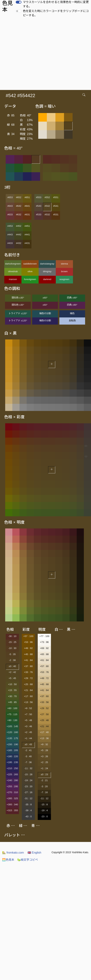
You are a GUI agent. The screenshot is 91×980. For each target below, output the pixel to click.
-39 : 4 (28, 810)
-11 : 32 (28, 768)
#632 (19, 215)
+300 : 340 (12, 804)
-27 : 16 (28, 792)
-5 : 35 (12, 654)
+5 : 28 (44, 750)
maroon (13, 279)
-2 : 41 (28, 750)
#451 (27, 226)
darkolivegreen (13, 264)
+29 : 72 (28, 678)
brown (64, 271)
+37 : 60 (44, 696)
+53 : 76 (44, 672)
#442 (19, 235)
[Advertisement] (34, 55)
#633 (10, 215)
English (34, 853)
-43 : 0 (28, 816)
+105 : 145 (12, 726)
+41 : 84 (28, 660)
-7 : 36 (28, 762)
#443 (10, 235)
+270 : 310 (12, 792)
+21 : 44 (44, 726)
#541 (56, 206)
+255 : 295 (12, 786)
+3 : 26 (44, 756)
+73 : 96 (44, 642)
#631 (27, 215)
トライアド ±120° (18, 313)
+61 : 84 (44, 660)
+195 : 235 (12, 762)
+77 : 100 (44, 636)
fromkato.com (13, 853)
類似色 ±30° (18, 298)
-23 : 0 (44, 816)
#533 (39, 215)
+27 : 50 (44, 714)
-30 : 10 (12, 636)
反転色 (72, 321)
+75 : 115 (12, 714)
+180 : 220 (12, 756)
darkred (47, 279)
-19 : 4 (44, 810)
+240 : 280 (12, 780)
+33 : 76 (28, 672)
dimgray (47, 271)
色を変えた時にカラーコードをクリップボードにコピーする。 (56, 13)
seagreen (64, 279)
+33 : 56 (44, 702)
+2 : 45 (28, 732)
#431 (27, 243)
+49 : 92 (28, 648)
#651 (27, 197)
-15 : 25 (12, 642)
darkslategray (47, 264)
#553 (39, 197)
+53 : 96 (28, 642)
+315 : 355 (12, 810)
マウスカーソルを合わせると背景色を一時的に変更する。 (56, 4)
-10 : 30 (12, 648)
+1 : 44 (28, 738)
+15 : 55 (12, 690)
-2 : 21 (44, 780)
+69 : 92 (44, 648)
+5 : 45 (12, 678)
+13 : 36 (44, 738)
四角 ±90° (72, 298)
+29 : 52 (44, 708)
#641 (27, 206)
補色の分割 (45, 313)
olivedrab (13, 271)
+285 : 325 (12, 798)
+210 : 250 (12, 768)
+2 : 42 (12, 672)
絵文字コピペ (28, 860)
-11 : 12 (44, 798)
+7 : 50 (28, 714)
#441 (27, 235)
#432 (19, 243)
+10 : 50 (12, 684)
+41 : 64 (44, 690)
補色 (72, 313)
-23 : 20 (28, 786)
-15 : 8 (44, 804)
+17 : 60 (28, 696)
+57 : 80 (44, 666)
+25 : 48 (44, 720)
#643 (10, 206)
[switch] (19, 2)
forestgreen (30, 279)
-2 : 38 (12, 660)
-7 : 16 (44, 792)
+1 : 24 (44, 768)
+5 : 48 (28, 720)
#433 (10, 243)
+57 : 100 (28, 636)
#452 (19, 226)
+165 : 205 (12, 750)
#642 (19, 206)
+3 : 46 (28, 726)
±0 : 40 (12, 666)
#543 (39, 206)
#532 (47, 215)
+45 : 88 (28, 654)
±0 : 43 (28, 744)
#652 (19, 197)
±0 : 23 (44, 774)
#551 (56, 197)
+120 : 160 (12, 732)
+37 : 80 (28, 666)
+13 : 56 (28, 702)
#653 (10, 197)
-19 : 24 (28, 780)
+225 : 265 (12, 774)
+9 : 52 (28, 708)
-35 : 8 (28, 804)
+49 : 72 (44, 678)
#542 (47, 206)
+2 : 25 (44, 762)
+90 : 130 (12, 720)
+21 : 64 (28, 690)
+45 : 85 (12, 702)
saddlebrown (30, 264)
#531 (56, 215)
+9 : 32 (44, 744)
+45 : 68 (44, 684)
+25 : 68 (28, 684)
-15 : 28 (28, 774)
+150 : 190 (12, 744)
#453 (10, 226)
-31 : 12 (28, 798)
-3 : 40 (28, 756)
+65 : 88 (44, 654)
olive (30, 271)
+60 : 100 (12, 708)
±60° (45, 298)
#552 (47, 197)
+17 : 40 (44, 732)
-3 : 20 (44, 786)
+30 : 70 (12, 696)
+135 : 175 (12, 738)
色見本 (8, 860)
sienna (64, 264)
